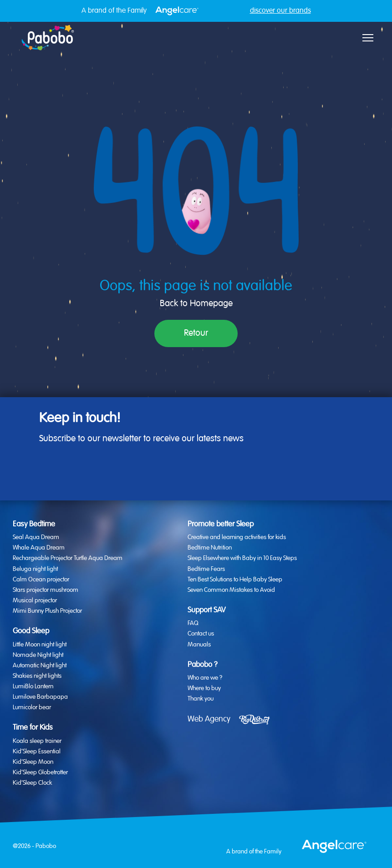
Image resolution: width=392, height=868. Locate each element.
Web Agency (209, 719)
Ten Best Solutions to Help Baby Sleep (235, 580)
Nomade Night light (38, 655)
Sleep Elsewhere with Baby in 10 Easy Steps (242, 558)
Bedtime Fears (206, 569)
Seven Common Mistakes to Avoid (231, 590)
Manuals (199, 645)
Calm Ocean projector (41, 580)
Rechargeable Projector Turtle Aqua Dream (68, 558)
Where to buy (204, 688)
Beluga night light (35, 569)
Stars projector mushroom (46, 590)
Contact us (201, 634)
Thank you (201, 699)
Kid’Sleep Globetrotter (40, 772)
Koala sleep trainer (37, 741)
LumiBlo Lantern (33, 686)
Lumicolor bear (32, 707)
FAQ (193, 623)
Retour (196, 333)
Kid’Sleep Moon (33, 762)
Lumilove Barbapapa (40, 697)
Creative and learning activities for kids (237, 537)
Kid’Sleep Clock (32, 783)
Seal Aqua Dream (36, 537)
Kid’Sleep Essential (37, 752)
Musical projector (35, 601)
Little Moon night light (40, 645)
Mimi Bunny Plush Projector (47, 611)
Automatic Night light (40, 666)
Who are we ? (205, 678)
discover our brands (280, 11)
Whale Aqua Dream (39, 548)
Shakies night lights (37, 676)
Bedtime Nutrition (210, 548)
